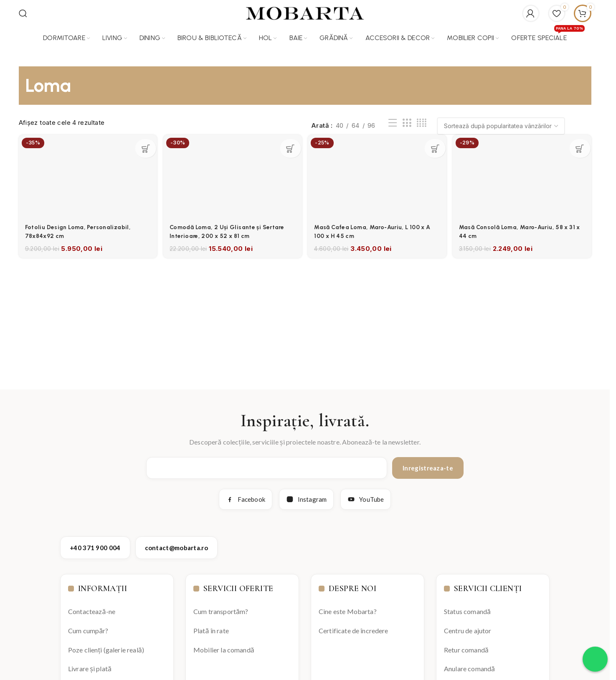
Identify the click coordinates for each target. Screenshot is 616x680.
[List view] (393, 119)
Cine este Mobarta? (348, 608)
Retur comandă (466, 646)
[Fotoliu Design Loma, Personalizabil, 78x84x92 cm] (86, 171)
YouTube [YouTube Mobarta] (366, 495)
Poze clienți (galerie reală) (106, 646)
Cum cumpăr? (88, 626)
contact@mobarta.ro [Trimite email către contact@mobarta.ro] (176, 544)
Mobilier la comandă (224, 646)
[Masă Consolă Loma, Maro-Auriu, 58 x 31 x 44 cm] (524, 171)
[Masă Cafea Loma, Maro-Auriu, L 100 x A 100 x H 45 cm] (378, 171)
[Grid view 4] (422, 119)
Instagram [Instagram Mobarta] (306, 495)
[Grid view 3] (407, 119)
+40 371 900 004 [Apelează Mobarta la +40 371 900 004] (95, 544)
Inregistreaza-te (428, 464)
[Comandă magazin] (501, 122)
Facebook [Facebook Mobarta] (246, 495)
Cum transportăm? (221, 608)
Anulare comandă (469, 665)
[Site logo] (305, 11)
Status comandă (467, 608)
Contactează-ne (92, 608)
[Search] (23, 11)
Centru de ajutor (468, 626)
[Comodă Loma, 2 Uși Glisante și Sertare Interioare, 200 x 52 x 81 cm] (232, 171)
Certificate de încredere (354, 626)
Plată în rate (211, 626)
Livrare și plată (90, 665)
